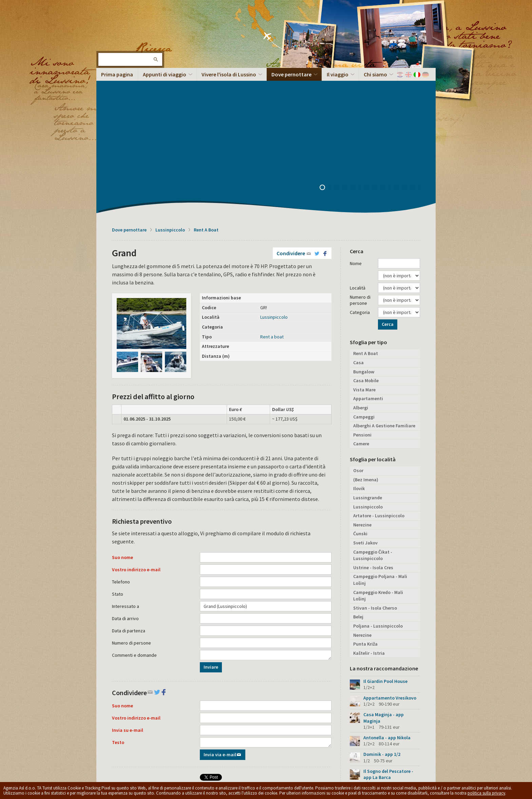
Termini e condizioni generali (251, 742)
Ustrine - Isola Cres (373, 432)
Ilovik (359, 353)
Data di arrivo (125, 483)
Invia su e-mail (128, 595)
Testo (118, 607)
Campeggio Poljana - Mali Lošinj (380, 444)
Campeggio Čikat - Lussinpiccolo (373, 420)
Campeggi (364, 281)
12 (407, 53)
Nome (356, 128)
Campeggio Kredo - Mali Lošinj (378, 460)
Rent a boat (272, 201)
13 (414, 53)
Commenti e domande (134, 520)
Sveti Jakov (365, 407)
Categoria (360, 177)
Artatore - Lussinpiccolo (379, 380)
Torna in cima (411, 745)
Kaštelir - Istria (369, 518)
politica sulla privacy (486, 793)
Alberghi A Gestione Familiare (384, 290)
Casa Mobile (366, 245)
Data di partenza (129, 495)
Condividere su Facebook (237, 683)
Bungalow (364, 236)
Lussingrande (368, 362)
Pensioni (362, 299)
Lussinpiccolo (170, 94)
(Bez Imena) (366, 344)
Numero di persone (131, 507)
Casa (358, 227)
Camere (361, 308)
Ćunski (360, 398)
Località (358, 152)
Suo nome (122, 422)
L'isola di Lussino (118, 27)
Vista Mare (364, 254)
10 (392, 53)
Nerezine (362, 389)
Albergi (361, 272)
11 (399, 53)
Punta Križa (365, 508)
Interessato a (126, 471)
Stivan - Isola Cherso (375, 472)
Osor (358, 335)
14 (422, 53)
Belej (358, 481)
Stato (118, 459)
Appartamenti (368, 263)
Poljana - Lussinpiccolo (378, 490)
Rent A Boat (206, 94)
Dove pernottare (129, 94)
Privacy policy (210, 742)
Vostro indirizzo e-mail (136, 434)
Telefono (121, 446)
